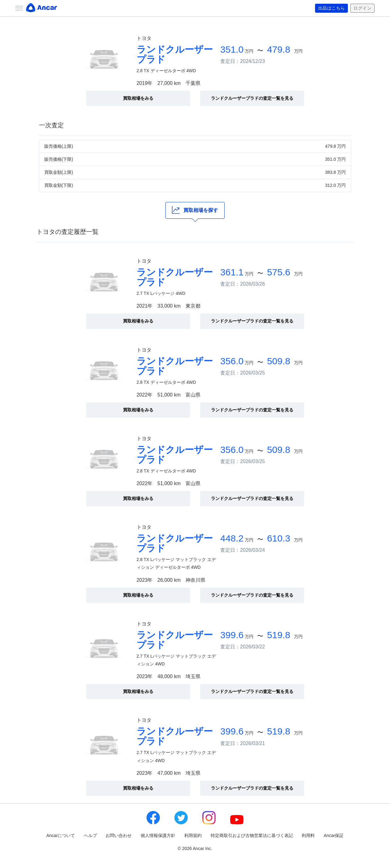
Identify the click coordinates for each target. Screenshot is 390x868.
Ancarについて (61, 835)
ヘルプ (90, 835)
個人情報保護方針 (158, 835)
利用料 (308, 835)
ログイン (362, 8)
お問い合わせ (119, 835)
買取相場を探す (195, 210)
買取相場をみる (138, 98)
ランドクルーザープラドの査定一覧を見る (252, 98)
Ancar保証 (334, 835)
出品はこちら (332, 8)
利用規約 (193, 835)
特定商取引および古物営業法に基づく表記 (252, 835)
